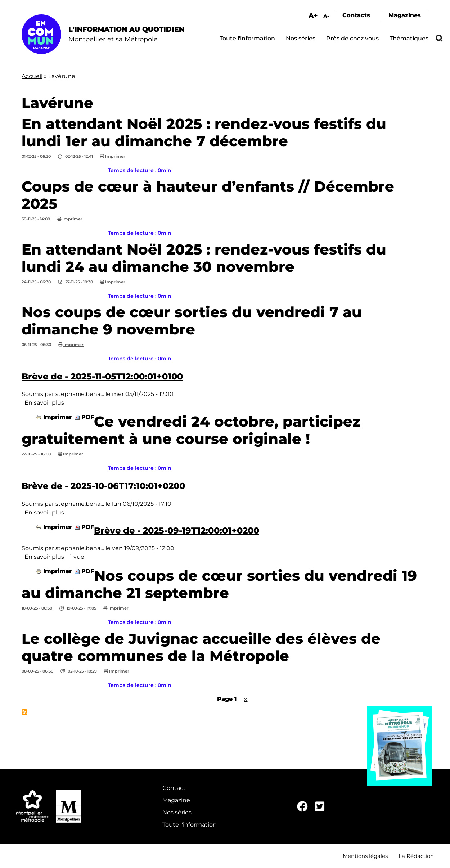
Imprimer (115, 156)
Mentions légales (365, 856)
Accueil (32, 76)
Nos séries (301, 38)
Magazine (176, 800)
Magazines (405, 15)
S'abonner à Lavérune (24, 712)
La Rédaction (416, 856)
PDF (88, 417)
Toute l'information (247, 38)
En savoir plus (44, 403)
